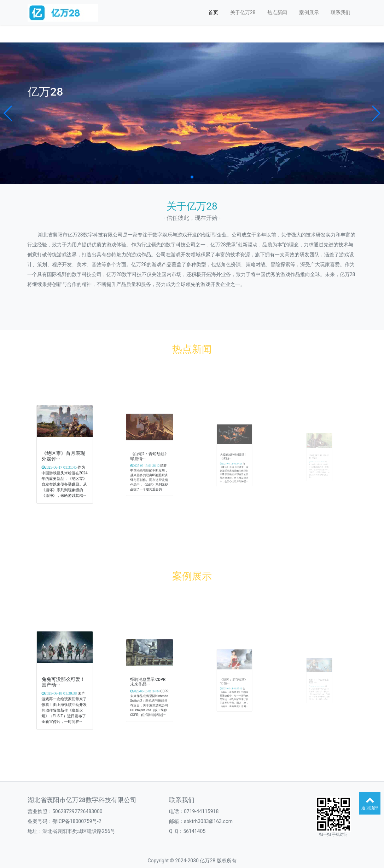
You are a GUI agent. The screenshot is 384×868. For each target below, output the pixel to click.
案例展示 (309, 12)
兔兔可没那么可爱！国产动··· (64, 681)
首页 (213, 12)
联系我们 (341, 12)
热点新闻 (277, 12)
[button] (8, 113)
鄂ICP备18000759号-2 (77, 821)
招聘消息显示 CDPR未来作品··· (149, 681)
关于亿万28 (243, 12)
